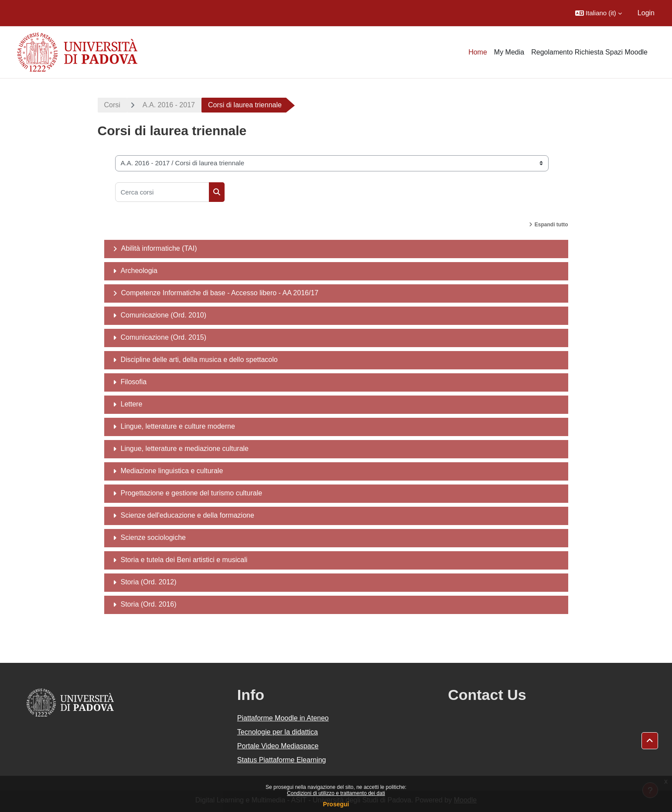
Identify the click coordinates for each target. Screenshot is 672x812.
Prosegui (336, 804)
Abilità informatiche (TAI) (159, 248)
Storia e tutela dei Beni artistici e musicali (184, 560)
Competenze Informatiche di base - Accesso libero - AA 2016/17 (220, 293)
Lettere (132, 404)
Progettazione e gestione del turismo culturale (192, 493)
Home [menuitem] (478, 52)
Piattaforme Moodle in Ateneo (283, 718)
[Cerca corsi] (162, 192)
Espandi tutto (551, 225)
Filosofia (134, 382)
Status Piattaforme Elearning (282, 760)
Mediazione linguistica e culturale (172, 471)
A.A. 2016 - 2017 (169, 105)
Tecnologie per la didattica (278, 732)
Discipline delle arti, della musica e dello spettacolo (199, 360)
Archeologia (139, 271)
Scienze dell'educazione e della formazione (188, 515)
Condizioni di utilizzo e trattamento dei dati (336, 793)
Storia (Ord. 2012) (149, 582)
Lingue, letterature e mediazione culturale (185, 449)
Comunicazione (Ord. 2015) (164, 337)
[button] (599, 13)
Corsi (112, 105)
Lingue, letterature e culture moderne (178, 426)
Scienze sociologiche (153, 537)
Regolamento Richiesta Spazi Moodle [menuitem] (589, 52)
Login (646, 13)
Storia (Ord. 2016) (149, 604)
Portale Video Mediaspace (278, 746)
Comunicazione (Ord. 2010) (164, 315)
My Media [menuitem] (509, 52)
